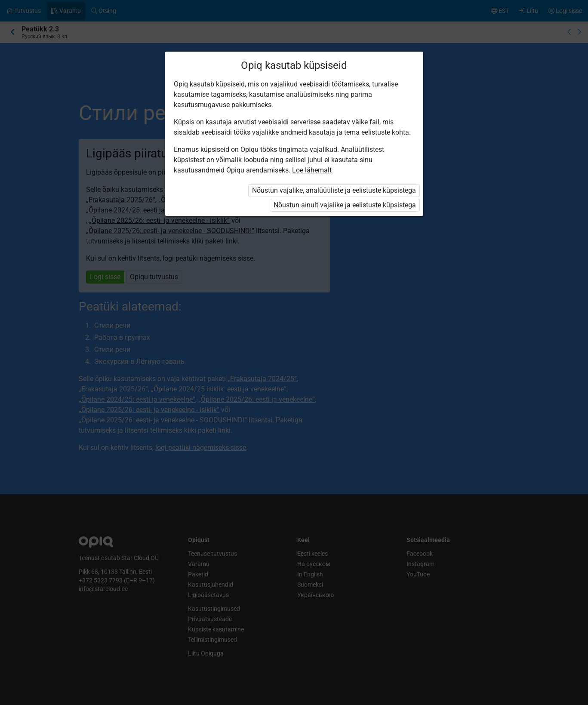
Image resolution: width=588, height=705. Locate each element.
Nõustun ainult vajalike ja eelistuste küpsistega (345, 205)
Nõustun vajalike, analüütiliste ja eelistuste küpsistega (334, 190)
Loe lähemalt (312, 170)
